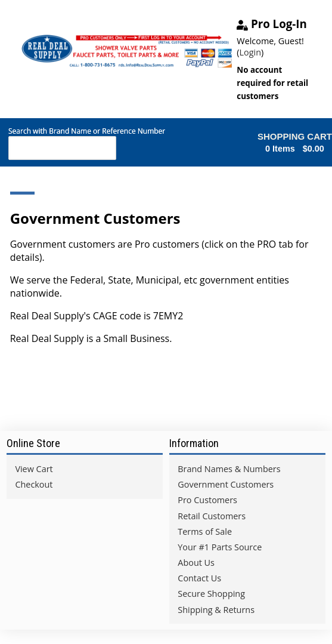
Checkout (34, 484)
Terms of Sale (205, 531)
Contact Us (199, 578)
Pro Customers (207, 500)
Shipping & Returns (216, 610)
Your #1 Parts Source (220, 547)
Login (250, 52)
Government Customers (226, 484)
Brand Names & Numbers (229, 469)
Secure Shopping (211, 594)
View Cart (34, 469)
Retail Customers (212, 516)
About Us (196, 563)
